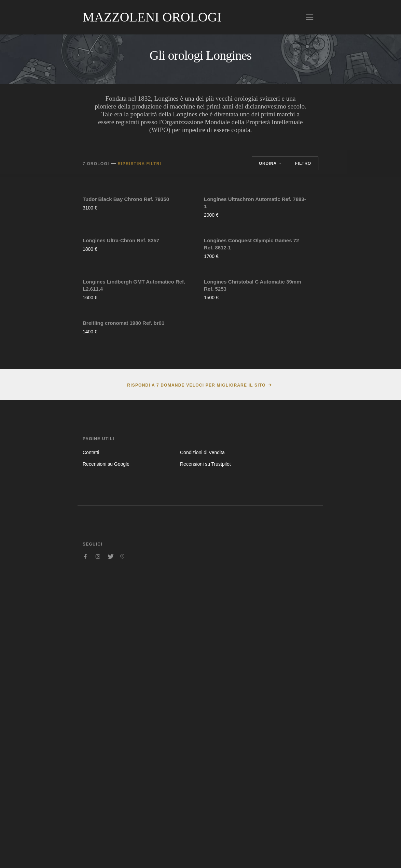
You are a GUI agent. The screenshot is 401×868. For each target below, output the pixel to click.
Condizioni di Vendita (202, 724)
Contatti (91, 724)
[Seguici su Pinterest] (122, 828)
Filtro (303, 163)
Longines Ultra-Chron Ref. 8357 (121, 376)
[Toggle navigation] (310, 17)
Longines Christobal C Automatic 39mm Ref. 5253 (252, 489)
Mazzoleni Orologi (152, 17)
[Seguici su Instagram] (98, 828)
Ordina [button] (268, 163)
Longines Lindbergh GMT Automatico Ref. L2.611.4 (134, 489)
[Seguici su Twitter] (110, 828)
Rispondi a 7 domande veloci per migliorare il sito (196, 656)
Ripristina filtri (139, 164)
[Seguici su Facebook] (85, 828)
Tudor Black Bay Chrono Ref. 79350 (126, 267)
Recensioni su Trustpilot (205, 735)
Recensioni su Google (106, 735)
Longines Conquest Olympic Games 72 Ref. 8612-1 (251, 380)
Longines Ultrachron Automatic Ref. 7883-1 (255, 271)
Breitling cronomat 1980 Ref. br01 (123, 594)
